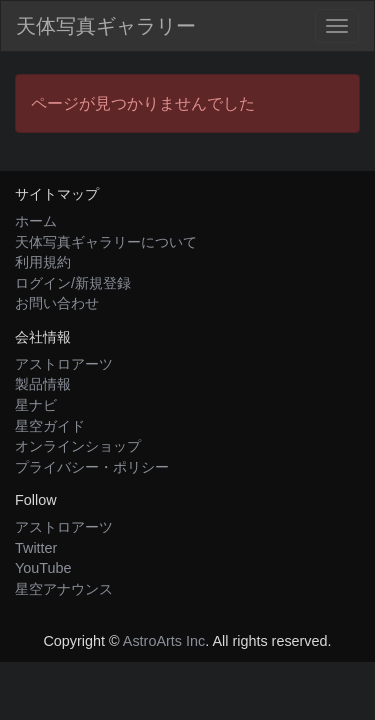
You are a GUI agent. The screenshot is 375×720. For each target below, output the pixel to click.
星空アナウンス (64, 589)
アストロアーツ (64, 364)
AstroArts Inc (164, 641)
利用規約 (43, 262)
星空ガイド (50, 426)
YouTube (43, 568)
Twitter (36, 548)
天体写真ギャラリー (106, 26)
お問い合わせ (57, 303)
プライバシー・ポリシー (92, 467)
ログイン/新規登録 (73, 283)
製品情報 (43, 384)
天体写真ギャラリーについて (106, 242)
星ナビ (36, 405)
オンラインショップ (78, 446)
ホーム (36, 221)
